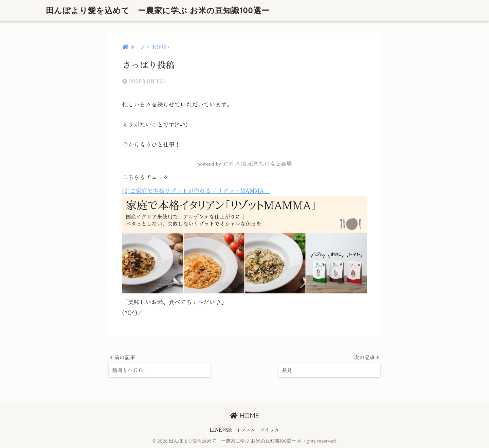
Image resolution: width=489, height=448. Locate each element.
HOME (244, 416)
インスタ (246, 429)
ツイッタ (270, 429)
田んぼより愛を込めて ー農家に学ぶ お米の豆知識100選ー (158, 10)
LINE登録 (221, 429)
